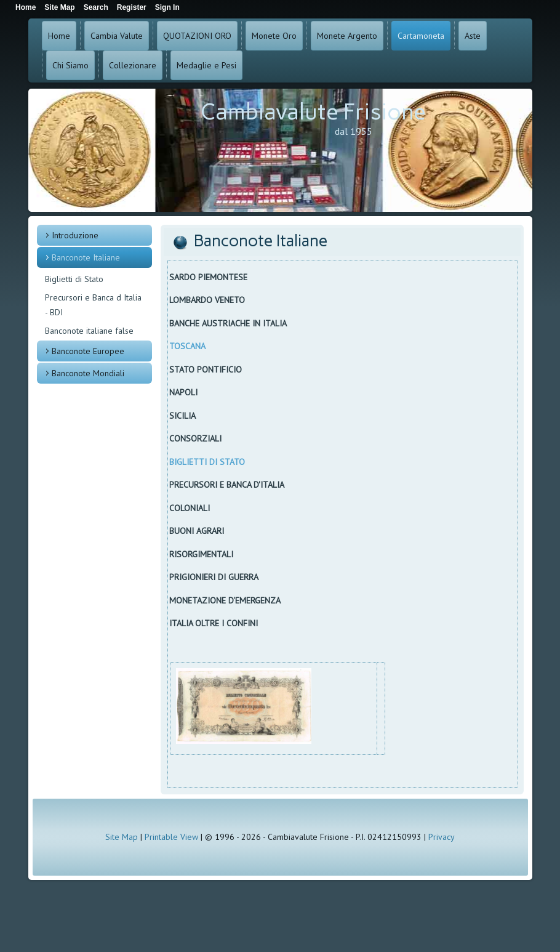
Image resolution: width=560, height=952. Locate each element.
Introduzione (75, 235)
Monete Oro (274, 36)
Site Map (122, 837)
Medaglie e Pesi (206, 65)
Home (59, 36)
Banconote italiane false (89, 331)
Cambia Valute (117, 36)
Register (132, 7)
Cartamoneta (421, 36)
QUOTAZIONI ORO (197, 36)
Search (96, 7)
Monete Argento (347, 36)
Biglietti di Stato (74, 279)
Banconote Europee (88, 351)
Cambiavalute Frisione (313, 112)
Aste (473, 36)
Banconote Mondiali (88, 373)
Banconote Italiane (86, 257)
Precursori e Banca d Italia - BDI (93, 305)
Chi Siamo (70, 65)
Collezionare (133, 65)
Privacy (442, 837)
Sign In (167, 7)
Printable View (171, 837)
